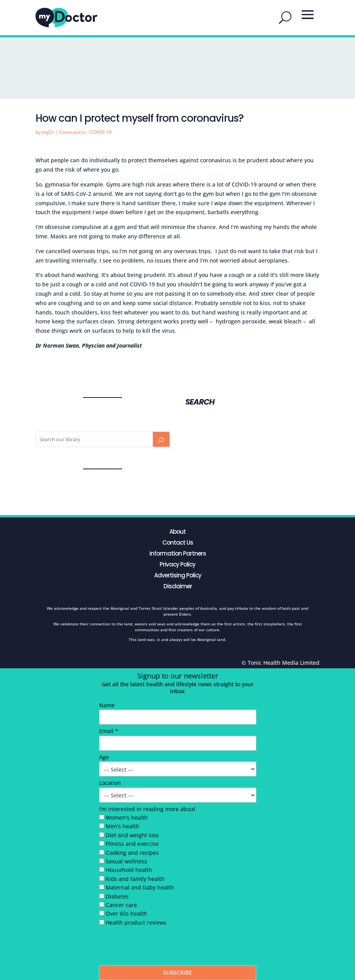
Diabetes (117, 896)
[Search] (161, 439)
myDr (48, 132)
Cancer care (121, 905)
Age (104, 757)
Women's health (127, 818)
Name (107, 705)
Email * (109, 731)
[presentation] (158, 948)
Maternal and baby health (140, 887)
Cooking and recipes (132, 853)
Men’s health (122, 826)
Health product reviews (136, 922)
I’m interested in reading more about (147, 809)
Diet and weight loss (132, 835)
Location (110, 783)
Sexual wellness (126, 861)
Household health (129, 870)
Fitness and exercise (132, 844)
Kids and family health (135, 879)
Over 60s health (126, 913)
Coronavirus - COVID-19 (85, 132)
